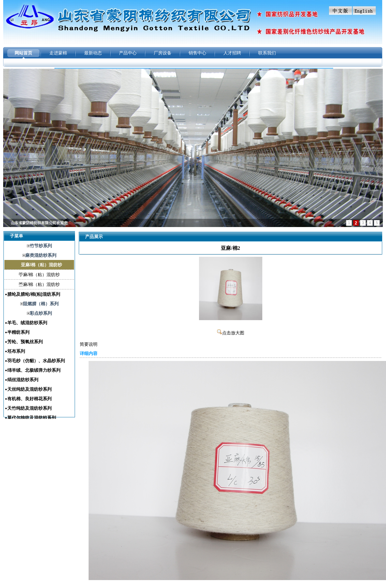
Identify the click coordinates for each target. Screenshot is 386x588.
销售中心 (197, 53)
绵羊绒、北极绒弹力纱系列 (34, 370)
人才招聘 (232, 53)
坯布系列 (16, 351)
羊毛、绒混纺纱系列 (27, 323)
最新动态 (93, 53)
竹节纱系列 (41, 246)
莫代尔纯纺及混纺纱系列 (32, 418)
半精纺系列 (18, 332)
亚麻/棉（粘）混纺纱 (41, 265)
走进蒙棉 (58, 53)
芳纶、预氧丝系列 (25, 342)
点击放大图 (231, 333)
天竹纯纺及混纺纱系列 (29, 408)
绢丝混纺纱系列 (23, 380)
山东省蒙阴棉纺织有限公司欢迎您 (39, 223)
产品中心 (128, 53)
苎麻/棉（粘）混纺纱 (39, 284)
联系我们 (267, 53)
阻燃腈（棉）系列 (41, 304)
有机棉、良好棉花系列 (29, 399)
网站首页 (23, 53)
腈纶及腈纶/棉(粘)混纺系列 (34, 294)
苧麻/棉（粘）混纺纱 (39, 275)
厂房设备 (163, 53)
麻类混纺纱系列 (41, 255)
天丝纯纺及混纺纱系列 (29, 389)
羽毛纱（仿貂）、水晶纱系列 (36, 361)
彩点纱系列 (41, 313)
